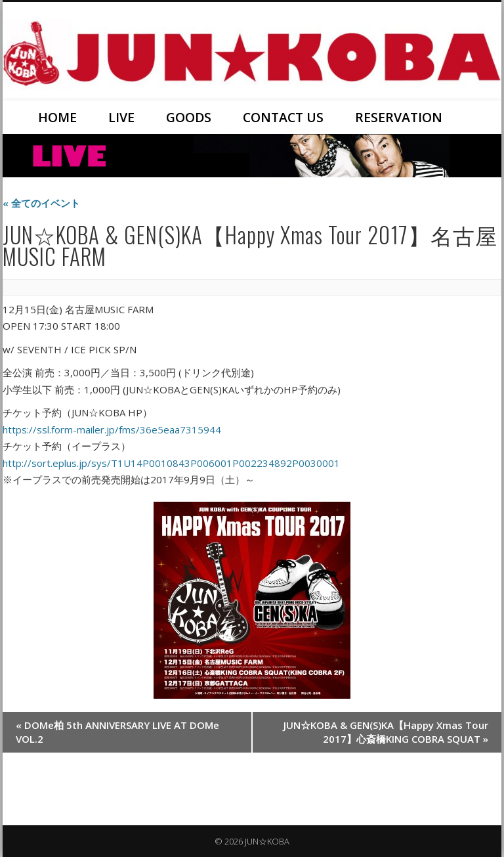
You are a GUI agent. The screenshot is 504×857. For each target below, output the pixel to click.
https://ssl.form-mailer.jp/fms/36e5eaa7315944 (112, 429)
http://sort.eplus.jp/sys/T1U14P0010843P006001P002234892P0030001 (171, 463)
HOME (57, 117)
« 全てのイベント (41, 203)
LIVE (121, 117)
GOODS (189, 117)
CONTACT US (283, 117)
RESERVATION (399, 117)
